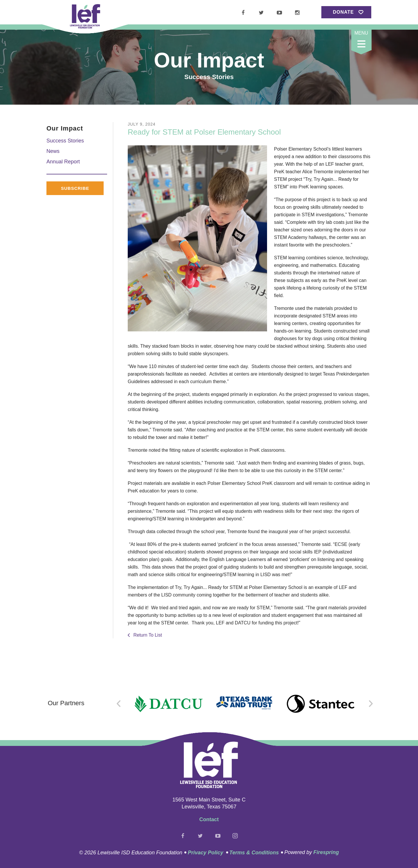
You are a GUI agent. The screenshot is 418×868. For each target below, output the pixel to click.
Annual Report (63, 162)
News (53, 151)
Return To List (147, 635)
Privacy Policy (206, 853)
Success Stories (65, 141)
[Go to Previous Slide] (119, 704)
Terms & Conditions (254, 853)
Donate (343, 12)
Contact (209, 819)
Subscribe (75, 188)
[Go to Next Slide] (371, 704)
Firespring (326, 852)
